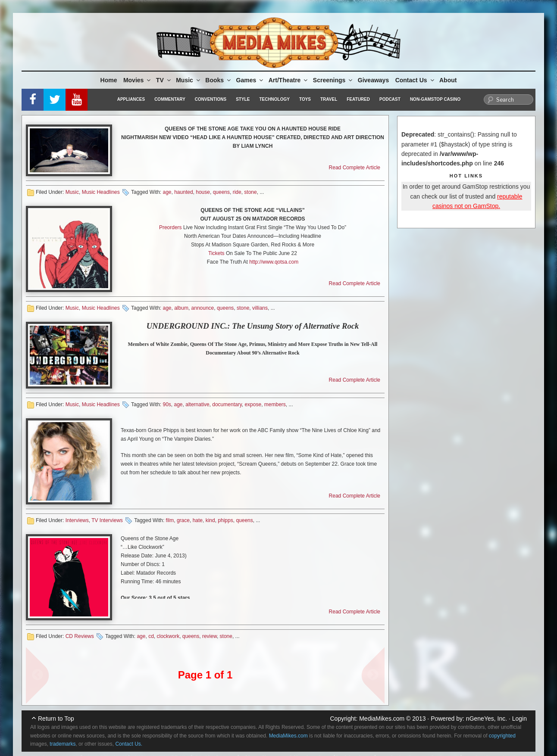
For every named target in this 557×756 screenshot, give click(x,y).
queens (221, 192)
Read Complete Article (355, 168)
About (448, 80)
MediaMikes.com (382, 719)
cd (151, 636)
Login (519, 719)
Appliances (131, 99)
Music (189, 80)
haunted (183, 192)
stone (250, 192)
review (210, 636)
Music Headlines (101, 192)
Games (250, 80)
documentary (227, 404)
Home (109, 80)
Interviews (77, 520)
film (170, 520)
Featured (358, 99)
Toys (305, 99)
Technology (274, 99)
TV (164, 80)
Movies (138, 80)
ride (237, 192)
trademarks (63, 744)
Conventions (211, 99)
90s (167, 404)
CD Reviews (80, 636)
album (181, 308)
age (167, 192)
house (203, 192)
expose (253, 404)
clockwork (168, 636)
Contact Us (415, 80)
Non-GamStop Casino (435, 99)
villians (260, 308)
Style (243, 99)
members (275, 404)
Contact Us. (129, 744)
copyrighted (502, 736)
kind (210, 520)
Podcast (390, 99)
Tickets (216, 253)
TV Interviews (107, 520)
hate (198, 520)
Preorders (171, 227)
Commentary (170, 99)
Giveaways (373, 80)
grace (183, 520)
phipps (225, 520)
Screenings (333, 80)
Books (219, 80)
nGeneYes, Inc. (487, 719)
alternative (197, 404)
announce (203, 308)
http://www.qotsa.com (274, 262)
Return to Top (56, 719)
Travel (329, 99)
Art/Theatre (289, 80)
